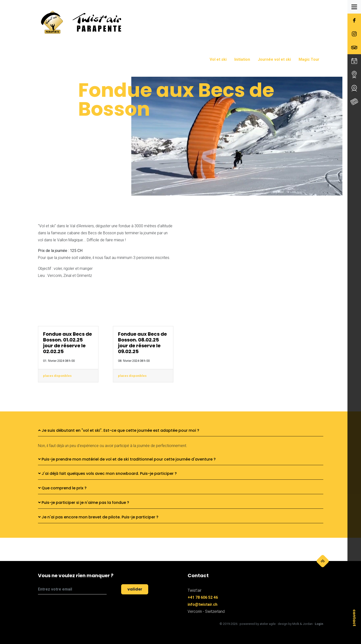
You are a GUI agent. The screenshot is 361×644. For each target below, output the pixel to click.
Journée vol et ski (274, 59)
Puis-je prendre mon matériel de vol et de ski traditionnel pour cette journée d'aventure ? (127, 459)
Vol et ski (218, 59)
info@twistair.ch (203, 604)
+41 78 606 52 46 (203, 597)
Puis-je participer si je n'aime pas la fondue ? (84, 503)
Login (319, 624)
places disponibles (57, 376)
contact (354, 618)
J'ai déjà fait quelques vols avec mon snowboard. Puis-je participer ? (107, 474)
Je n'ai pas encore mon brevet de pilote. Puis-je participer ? (98, 517)
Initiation (242, 59)
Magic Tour (309, 59)
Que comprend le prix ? (62, 488)
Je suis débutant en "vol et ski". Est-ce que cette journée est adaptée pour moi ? (119, 430)
